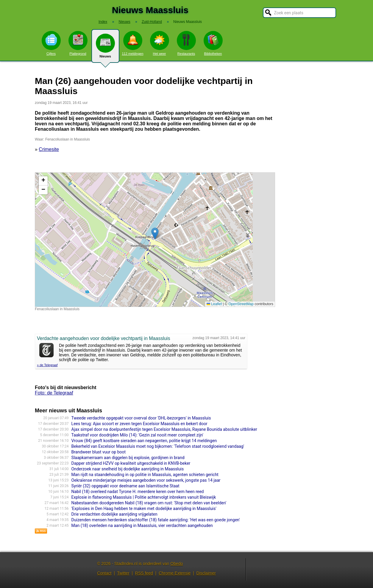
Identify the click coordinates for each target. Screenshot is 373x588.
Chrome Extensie (175, 573)
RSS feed (144, 573)
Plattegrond (78, 43)
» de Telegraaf (47, 365)
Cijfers (51, 43)
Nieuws (105, 48)
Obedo (177, 564)
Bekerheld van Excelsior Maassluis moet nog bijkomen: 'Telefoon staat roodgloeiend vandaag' (158, 446)
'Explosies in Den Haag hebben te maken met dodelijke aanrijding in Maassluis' (144, 509)
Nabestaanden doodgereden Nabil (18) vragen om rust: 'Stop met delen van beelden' (149, 503)
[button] (155, 234)
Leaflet (214, 304)
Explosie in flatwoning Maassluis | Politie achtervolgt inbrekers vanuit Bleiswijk (144, 497)
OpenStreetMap (241, 304)
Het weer (160, 43)
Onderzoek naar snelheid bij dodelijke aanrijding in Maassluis (128, 469)
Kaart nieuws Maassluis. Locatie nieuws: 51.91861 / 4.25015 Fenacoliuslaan (154, 240)
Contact (104, 573)
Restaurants (186, 43)
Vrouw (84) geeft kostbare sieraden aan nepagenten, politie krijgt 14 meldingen (144, 441)
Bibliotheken (213, 43)
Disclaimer (206, 573)
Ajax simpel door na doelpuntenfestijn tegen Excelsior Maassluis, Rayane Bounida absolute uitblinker (164, 429)
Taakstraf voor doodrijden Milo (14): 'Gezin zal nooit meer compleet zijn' (137, 435)
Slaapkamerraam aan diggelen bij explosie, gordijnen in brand (128, 458)
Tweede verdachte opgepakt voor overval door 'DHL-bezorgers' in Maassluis (141, 418)
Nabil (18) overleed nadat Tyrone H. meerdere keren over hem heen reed (138, 492)
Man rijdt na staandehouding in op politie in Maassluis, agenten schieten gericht (145, 475)
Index (103, 22)
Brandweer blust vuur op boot (99, 452)
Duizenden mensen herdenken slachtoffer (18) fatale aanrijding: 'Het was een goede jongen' (156, 520)
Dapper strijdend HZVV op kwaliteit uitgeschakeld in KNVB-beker (131, 463)
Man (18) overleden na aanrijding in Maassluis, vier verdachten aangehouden (142, 525)
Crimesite (49, 149)
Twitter (123, 573)
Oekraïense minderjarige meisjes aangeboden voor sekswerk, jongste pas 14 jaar (146, 480)
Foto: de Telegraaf (54, 393)
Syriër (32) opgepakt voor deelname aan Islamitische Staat (125, 486)
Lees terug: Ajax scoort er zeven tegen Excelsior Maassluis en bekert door (139, 424)
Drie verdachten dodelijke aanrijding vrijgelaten (114, 514)
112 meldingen (132, 43)
